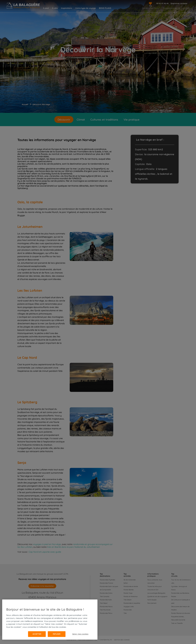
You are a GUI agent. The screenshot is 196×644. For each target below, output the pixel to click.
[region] (50, 620)
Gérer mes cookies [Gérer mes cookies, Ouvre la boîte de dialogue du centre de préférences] (80, 634)
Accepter (37, 634)
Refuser (57, 634)
